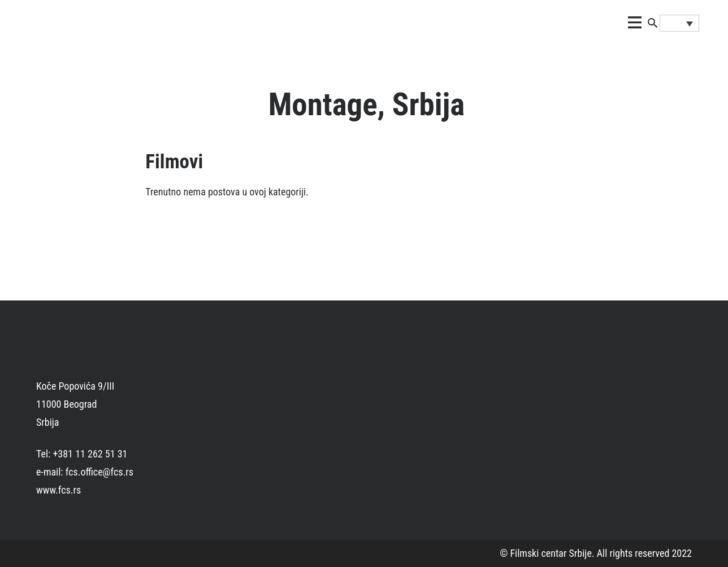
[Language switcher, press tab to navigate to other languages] (679, 23)
